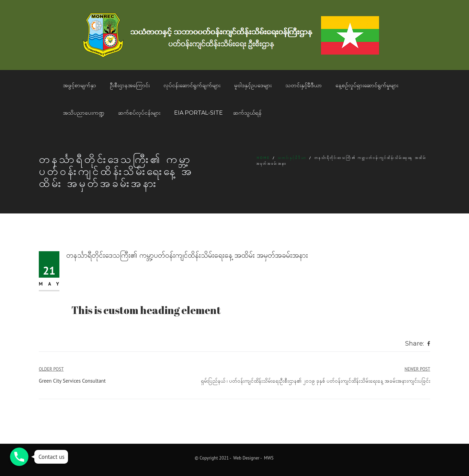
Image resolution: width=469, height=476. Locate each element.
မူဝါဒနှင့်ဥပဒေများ (253, 85)
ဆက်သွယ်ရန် (247, 113)
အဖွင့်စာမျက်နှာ (79, 85)
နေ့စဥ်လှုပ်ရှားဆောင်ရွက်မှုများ (367, 85)
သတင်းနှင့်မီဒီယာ (304, 85)
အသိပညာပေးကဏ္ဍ (84, 113)
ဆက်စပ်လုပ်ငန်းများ (139, 113)
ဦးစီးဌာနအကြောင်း (130, 85)
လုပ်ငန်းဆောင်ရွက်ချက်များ (192, 85)
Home (264, 158)
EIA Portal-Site (198, 113)
